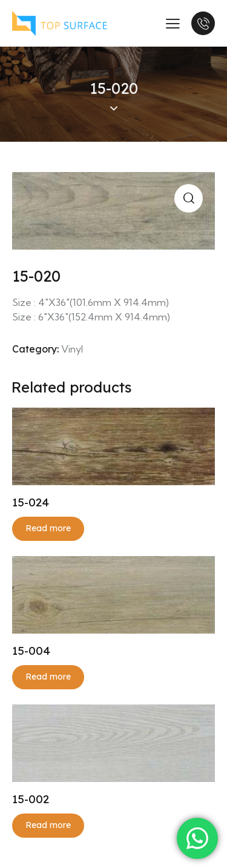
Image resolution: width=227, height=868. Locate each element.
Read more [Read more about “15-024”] (48, 528)
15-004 (31, 651)
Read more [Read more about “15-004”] (48, 677)
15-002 (31, 799)
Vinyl (72, 349)
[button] (189, 198)
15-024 (31, 502)
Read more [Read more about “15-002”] (48, 825)
